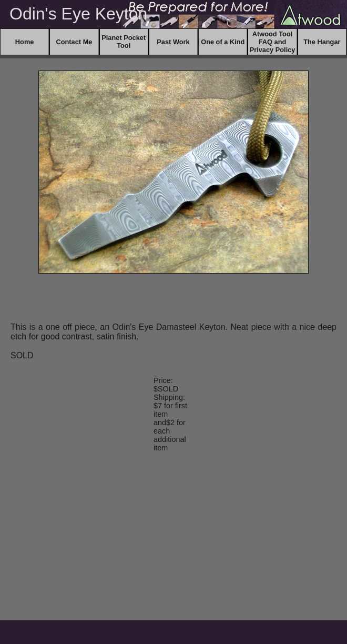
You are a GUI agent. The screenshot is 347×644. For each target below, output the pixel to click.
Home (25, 42)
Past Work (173, 42)
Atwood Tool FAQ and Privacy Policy (273, 42)
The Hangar (322, 42)
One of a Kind (223, 42)
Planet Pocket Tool (124, 42)
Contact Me (74, 42)
